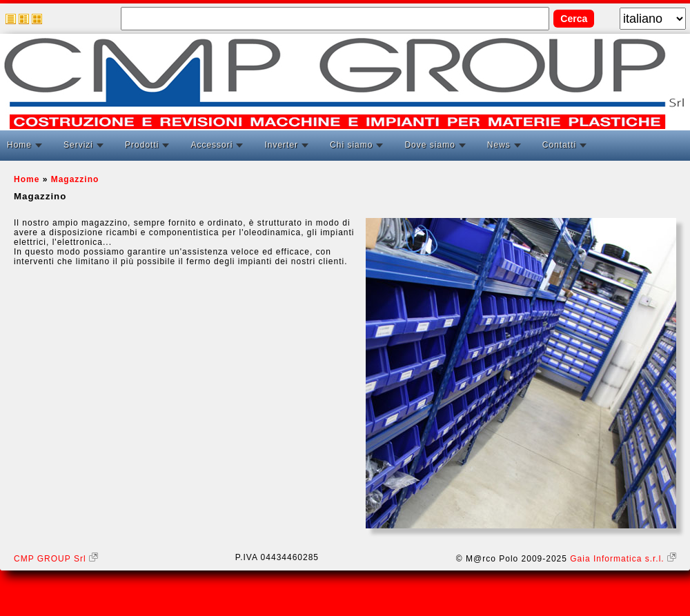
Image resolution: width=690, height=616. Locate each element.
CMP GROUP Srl (56, 559)
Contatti (559, 145)
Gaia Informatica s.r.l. (623, 559)
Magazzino (75, 179)
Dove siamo (430, 145)
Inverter (281, 145)
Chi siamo (351, 145)
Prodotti (142, 145)
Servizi (78, 145)
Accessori (211, 145)
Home (19, 145)
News (499, 145)
